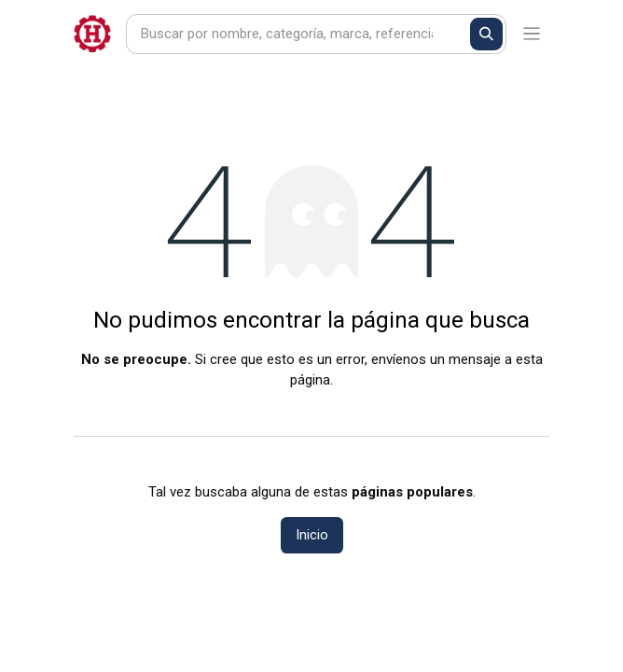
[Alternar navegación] (532, 34)
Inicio (312, 535)
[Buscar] (486, 34)
